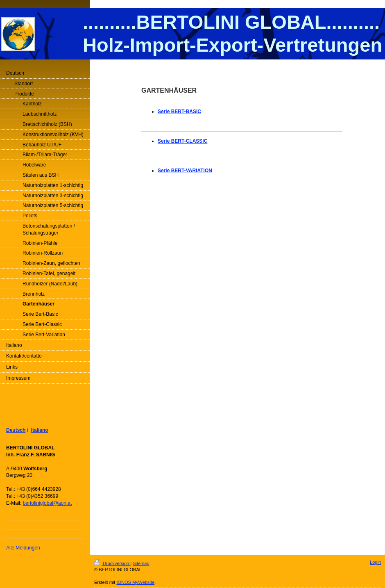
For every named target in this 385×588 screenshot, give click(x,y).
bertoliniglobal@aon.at (48, 503)
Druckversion (112, 563)
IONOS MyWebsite (135, 582)
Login (375, 562)
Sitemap (141, 563)
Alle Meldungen (23, 548)
